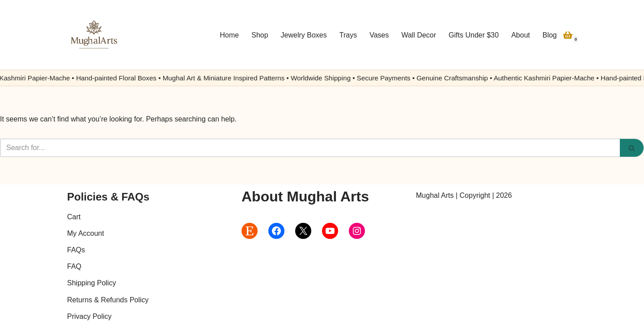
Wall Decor (419, 35)
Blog (550, 35)
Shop (260, 35)
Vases (379, 35)
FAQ (74, 266)
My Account (86, 233)
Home (230, 35)
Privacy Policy (89, 316)
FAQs (76, 250)
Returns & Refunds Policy (108, 300)
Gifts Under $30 (474, 35)
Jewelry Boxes (304, 35)
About (521, 35)
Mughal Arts (435, 195)
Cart (74, 217)
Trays (348, 35)
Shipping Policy (91, 283)
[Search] (310, 148)
